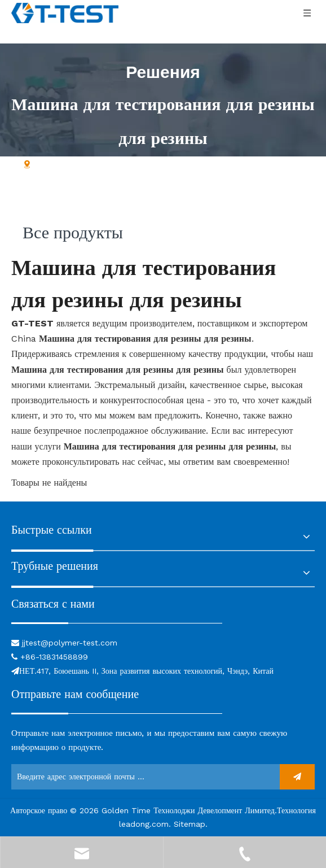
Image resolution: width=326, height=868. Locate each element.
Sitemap (190, 824)
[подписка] (297, 777)
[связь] (117, 622)
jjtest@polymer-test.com (70, 643)
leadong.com (144, 824)
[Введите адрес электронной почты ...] (143, 777)
